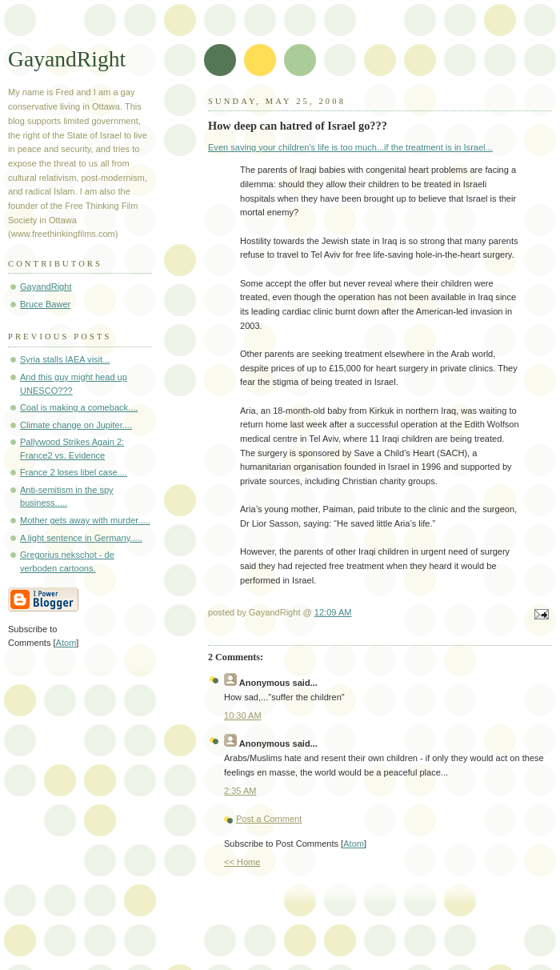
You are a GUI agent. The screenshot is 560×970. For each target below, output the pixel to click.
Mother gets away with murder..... (85, 520)
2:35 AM (240, 791)
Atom (354, 844)
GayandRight (67, 59)
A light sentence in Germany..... (81, 538)
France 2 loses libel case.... (74, 472)
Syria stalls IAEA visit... (65, 359)
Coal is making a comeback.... (79, 407)
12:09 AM (333, 612)
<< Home (242, 862)
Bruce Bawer (45, 304)
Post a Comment (269, 819)
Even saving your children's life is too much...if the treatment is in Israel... (350, 147)
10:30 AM (243, 715)
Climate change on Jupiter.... (76, 425)
